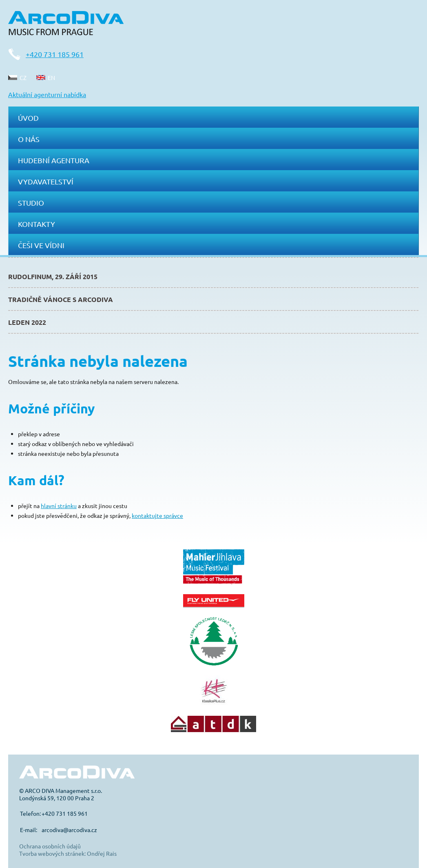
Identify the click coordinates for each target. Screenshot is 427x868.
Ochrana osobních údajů (50, 846)
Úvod (28, 118)
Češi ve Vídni (41, 245)
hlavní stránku (59, 506)
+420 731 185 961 (55, 54)
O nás (29, 139)
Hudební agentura (54, 160)
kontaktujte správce (157, 515)
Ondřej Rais (102, 853)
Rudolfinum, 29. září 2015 (53, 276)
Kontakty (37, 224)
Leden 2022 (27, 322)
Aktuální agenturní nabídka (47, 94)
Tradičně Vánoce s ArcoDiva (61, 299)
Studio (31, 203)
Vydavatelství (46, 181)
